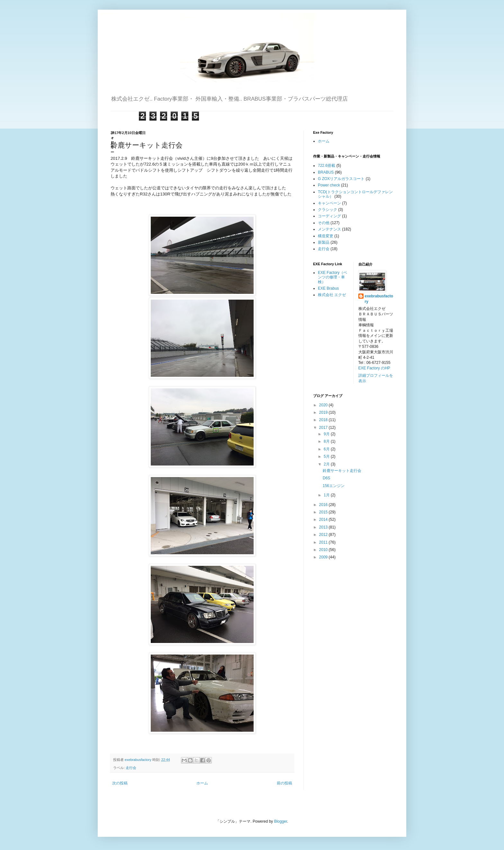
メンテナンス (329, 229)
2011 (324, 542)
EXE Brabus (328, 288)
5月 (327, 457)
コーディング (329, 216)
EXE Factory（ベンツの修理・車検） (333, 277)
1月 (327, 495)
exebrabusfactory (379, 299)
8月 (327, 441)
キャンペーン (329, 203)
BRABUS (326, 172)
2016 (324, 505)
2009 (324, 557)
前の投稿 (284, 783)
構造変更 (326, 236)
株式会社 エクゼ (332, 295)
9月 (327, 434)
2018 (324, 420)
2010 (324, 550)
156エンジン (334, 486)
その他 (324, 223)
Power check (329, 185)
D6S (326, 478)
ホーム (202, 783)
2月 (327, 464)
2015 (324, 512)
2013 (324, 527)
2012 (324, 535)
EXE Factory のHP (374, 368)
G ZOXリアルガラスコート (341, 179)
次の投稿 (120, 783)
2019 (324, 412)
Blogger (281, 821)
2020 (324, 405)
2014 (324, 520)
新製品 (324, 242)
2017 (324, 428)
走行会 (131, 768)
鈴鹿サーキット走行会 (342, 471)
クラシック (328, 210)
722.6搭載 (327, 166)
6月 (327, 449)
